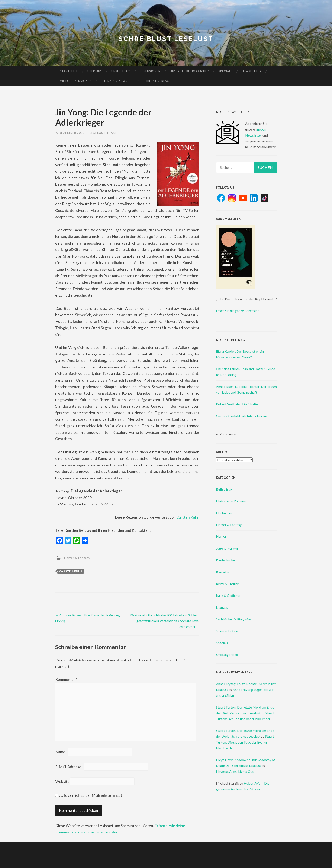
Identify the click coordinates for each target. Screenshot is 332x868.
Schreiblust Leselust (166, 39)
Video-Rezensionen (76, 81)
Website (62, 781)
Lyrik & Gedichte (228, 595)
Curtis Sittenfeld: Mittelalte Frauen (241, 416)
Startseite (69, 71)
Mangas (222, 607)
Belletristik (224, 489)
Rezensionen (150, 71)
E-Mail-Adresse (69, 767)
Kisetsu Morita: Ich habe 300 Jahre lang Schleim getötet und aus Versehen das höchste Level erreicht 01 (165, 621)
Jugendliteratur (227, 548)
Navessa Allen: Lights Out (235, 771)
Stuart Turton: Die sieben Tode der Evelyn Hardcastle (245, 742)
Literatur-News (114, 81)
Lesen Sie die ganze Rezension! (238, 311)
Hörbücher (224, 513)
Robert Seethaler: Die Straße (237, 404)
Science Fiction (227, 631)
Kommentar (66, 679)
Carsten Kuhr (187, 517)
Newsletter (252, 71)
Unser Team (121, 71)
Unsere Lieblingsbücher (189, 71)
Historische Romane (231, 501)
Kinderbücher (226, 560)
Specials (225, 71)
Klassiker (223, 572)
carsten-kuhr (71, 571)
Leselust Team (103, 133)
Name (61, 752)
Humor (221, 536)
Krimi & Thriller (227, 584)
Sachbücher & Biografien (234, 619)
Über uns (95, 71)
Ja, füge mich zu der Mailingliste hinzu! (89, 795)
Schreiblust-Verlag (153, 81)
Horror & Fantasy (77, 558)
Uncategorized (227, 655)
